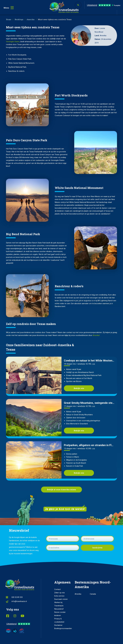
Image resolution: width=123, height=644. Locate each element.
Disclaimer (58, 625)
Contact (57, 589)
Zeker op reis (60, 593)
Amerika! (96, 335)
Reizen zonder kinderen (60, 614)
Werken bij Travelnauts (59, 604)
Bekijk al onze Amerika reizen (61, 489)
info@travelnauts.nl (19, 601)
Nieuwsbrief (59, 609)
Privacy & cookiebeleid (59, 620)
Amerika (78, 594)
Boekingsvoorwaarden (62, 628)
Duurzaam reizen (61, 599)
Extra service (59, 596)
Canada (93, 594)
